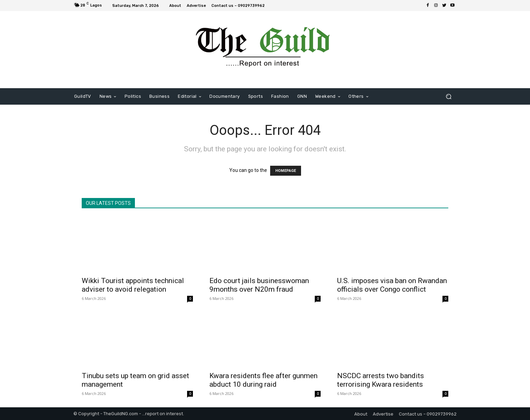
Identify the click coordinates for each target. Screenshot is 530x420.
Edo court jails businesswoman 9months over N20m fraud (259, 285)
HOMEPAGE (286, 171)
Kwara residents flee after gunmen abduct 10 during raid (263, 380)
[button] (448, 97)
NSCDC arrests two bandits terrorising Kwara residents (381, 380)
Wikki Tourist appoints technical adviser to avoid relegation (133, 285)
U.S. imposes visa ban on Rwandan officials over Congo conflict (392, 285)
